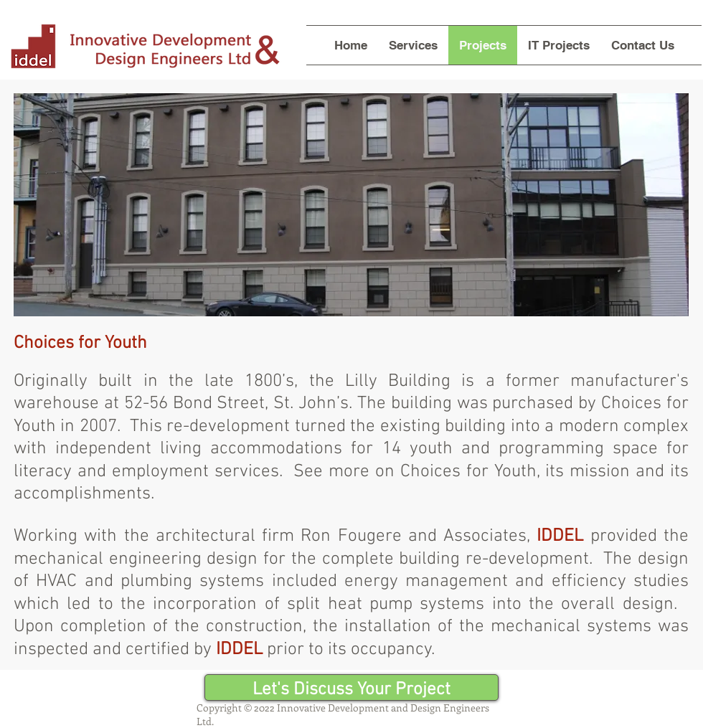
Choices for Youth (468, 472)
